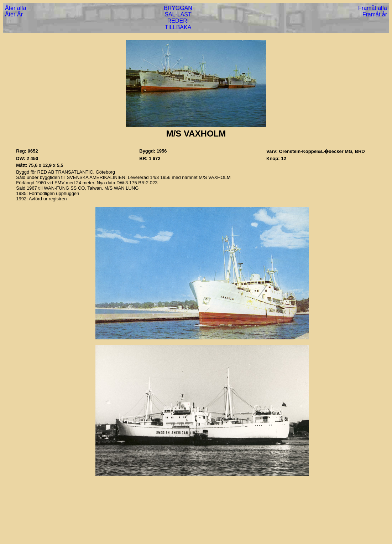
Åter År (14, 14)
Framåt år (375, 14)
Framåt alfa (373, 8)
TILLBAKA (178, 27)
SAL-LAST (178, 14)
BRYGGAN (178, 8)
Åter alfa (16, 8)
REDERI (178, 21)
